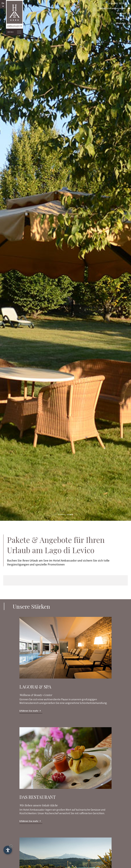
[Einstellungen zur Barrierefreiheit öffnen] (8, 850)
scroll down (65, 515)
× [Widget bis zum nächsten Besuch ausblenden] (11, 846)
